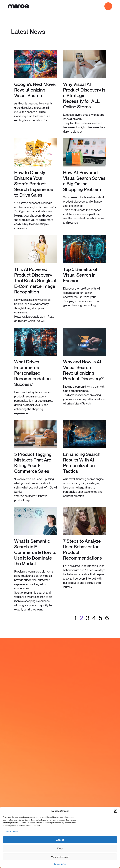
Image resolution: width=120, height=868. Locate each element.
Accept (60, 840)
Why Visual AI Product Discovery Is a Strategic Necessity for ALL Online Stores (84, 95)
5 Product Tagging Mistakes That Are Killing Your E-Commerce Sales (33, 463)
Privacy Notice (60, 864)
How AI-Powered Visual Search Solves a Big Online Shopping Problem (84, 181)
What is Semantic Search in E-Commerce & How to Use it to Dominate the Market (35, 552)
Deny (60, 848)
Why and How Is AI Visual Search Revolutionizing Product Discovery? (83, 370)
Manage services (12, 831)
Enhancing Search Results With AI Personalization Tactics (82, 463)
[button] (115, 811)
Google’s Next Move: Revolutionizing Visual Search (35, 90)
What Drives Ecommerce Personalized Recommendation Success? (32, 373)
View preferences (60, 857)
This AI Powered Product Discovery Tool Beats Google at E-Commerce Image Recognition (35, 280)
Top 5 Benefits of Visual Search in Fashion (80, 275)
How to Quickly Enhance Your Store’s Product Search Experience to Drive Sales (34, 184)
